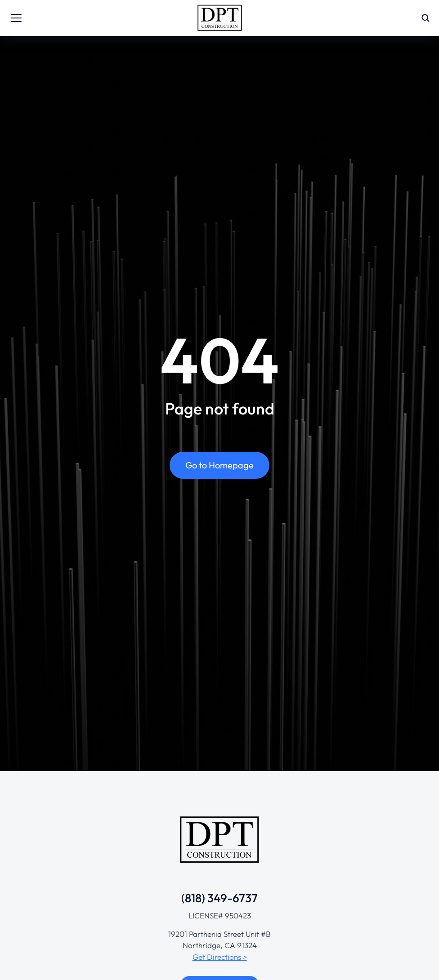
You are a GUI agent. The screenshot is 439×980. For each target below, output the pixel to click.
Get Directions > (220, 957)
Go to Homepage (219, 465)
